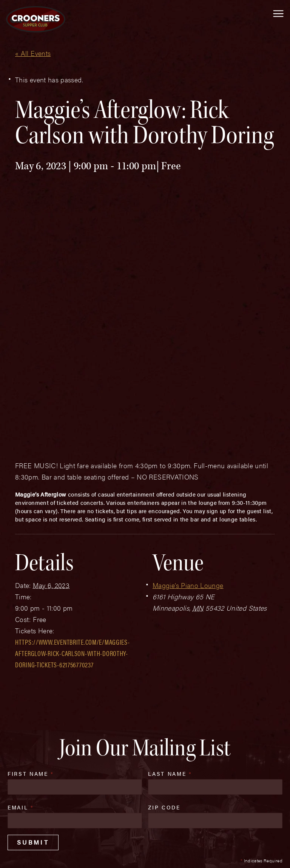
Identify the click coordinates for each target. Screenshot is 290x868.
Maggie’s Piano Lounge (188, 437)
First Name (31, 625)
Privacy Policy (159, 839)
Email (21, 659)
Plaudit (45, 854)
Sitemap (117, 839)
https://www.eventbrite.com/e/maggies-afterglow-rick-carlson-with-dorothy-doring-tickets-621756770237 (72, 505)
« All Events (33, 53)
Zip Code (164, 659)
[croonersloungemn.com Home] (36, 19)
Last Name (170, 625)
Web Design (18, 854)
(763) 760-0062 (54, 810)
